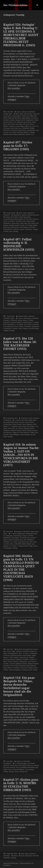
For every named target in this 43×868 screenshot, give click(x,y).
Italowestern (7, 223)
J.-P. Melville (19, 324)
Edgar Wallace (26, 118)
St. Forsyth (12, 132)
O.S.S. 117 (35, 126)
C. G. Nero (24, 653)
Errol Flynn (35, 118)
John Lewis (33, 542)
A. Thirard (14, 534)
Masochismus (15, 227)
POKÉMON (26, 128)
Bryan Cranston (20, 422)
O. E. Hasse (12, 546)
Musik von (33, 651)
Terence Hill (24, 668)
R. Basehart (7, 329)
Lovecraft (12, 126)
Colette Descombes (25, 217)
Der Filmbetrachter (15, 5)
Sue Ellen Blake (34, 329)
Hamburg (20, 122)
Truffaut (6, 772)
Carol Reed (31, 763)
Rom (36, 433)
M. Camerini (20, 428)
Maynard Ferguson (16, 431)
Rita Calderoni (31, 666)
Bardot (35, 534)
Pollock (16, 666)
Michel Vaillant (27, 431)
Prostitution (28, 327)
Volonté (35, 670)
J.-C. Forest (13, 542)
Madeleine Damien (21, 664)
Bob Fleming (28, 114)
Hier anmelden (14, 88)
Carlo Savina (7, 116)
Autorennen (24, 418)
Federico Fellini (23, 316)
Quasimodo (35, 327)
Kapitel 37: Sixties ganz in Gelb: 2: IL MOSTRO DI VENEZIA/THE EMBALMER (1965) (21, 785)
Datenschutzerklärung (11, 863)
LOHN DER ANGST (20, 544)
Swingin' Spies (8, 114)
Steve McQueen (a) (27, 435)
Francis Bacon (24, 658)
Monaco (35, 431)
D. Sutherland (33, 653)
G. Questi (11, 221)
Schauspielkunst (13, 653)
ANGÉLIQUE (21, 534)
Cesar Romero (30, 422)
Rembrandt (23, 666)
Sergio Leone (7, 770)
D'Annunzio (7, 655)
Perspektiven (7, 763)
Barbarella (29, 534)
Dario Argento (19, 219)
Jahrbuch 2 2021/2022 (23, 761)
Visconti (30, 670)
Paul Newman (24, 227)
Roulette (6, 435)
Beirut (17, 114)
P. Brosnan (7, 128)
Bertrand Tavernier (33, 215)
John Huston (28, 324)
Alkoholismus (17, 215)
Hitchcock (16, 662)
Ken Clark (26, 124)
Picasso (21, 327)
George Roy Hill (20, 120)
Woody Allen (24, 772)
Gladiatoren (29, 120)
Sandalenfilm (31, 130)
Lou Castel (29, 225)
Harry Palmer (27, 122)
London (22, 225)
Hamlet (10, 662)
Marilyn (35, 225)
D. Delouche (13, 320)
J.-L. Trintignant (13, 426)
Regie (12, 318)
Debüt (24, 116)
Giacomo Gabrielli (16, 322)
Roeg (31, 546)
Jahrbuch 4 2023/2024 (23, 532)
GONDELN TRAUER (22, 660)
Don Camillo (31, 538)
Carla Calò (36, 114)
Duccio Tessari (22, 320)
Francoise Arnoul (18, 540)
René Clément (11, 768)
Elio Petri (29, 219)
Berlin (22, 114)
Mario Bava (7, 227)
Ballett (31, 420)
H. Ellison (32, 660)
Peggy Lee (16, 433)
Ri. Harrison (14, 130)
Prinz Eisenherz (25, 433)
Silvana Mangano (15, 435)
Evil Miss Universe (9, 120)
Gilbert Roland (17, 424)
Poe (12, 666)
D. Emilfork (23, 538)
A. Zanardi (18, 420)
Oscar (16, 327)
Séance (10, 668)
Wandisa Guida (8, 134)
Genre (19, 112)
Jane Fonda (11, 124)
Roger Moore (22, 130)
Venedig (32, 132)
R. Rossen (15, 329)
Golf (25, 540)
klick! (31, 124)
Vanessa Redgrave (15, 670)
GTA (15, 122)
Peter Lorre (18, 128)
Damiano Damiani (17, 655)
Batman (24, 215)
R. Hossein (20, 546)
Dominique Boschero (14, 118)
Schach (22, 229)
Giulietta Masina (27, 322)
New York (30, 766)
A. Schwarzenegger (21, 763)
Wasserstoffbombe (19, 134)
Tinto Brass (29, 229)
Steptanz (26, 329)
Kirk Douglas (31, 426)
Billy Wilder (11, 422)
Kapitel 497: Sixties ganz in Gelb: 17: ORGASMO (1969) (18, 146)
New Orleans (23, 766)
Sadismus (16, 229)
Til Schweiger (7, 548)
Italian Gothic (31, 221)
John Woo (6, 544)
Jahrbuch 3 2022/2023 (23, 651)
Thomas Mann (30, 770)
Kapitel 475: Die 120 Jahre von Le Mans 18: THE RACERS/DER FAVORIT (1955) (20, 344)
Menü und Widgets (37, 7)
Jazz (28, 542)
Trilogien (35, 229)
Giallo (25, 213)
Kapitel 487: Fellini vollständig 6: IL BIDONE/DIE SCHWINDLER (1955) (19, 244)
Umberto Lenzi (8, 231)
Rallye (32, 433)
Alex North (25, 420)
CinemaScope (8, 424)
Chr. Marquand (8, 536)
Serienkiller (7, 858)
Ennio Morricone (28, 649)
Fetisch (35, 219)
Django (6, 658)
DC (24, 219)
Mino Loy (28, 126)
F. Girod (11, 658)
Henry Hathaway (27, 424)
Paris (12, 128)
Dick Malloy (30, 116)
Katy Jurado (22, 426)
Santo (20, 329)
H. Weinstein (18, 221)
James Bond (21, 542)
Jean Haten (19, 124)
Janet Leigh (24, 223)
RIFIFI (26, 546)
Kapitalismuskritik (14, 225)
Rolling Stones (8, 229)
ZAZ (33, 134)
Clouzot (25, 536)
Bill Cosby (6, 217)
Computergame (17, 116)
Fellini (10, 540)
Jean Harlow (32, 223)
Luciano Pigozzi (20, 126)
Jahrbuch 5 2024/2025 (28, 112)
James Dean (15, 223)
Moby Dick (10, 327)
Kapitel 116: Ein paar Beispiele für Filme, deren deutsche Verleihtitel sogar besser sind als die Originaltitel (19, 686)
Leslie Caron (11, 428)
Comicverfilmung (8, 219)
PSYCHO (33, 227)
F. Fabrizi (30, 320)
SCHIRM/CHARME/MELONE (29, 768)
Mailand (26, 428)
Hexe (24, 221)
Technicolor (16, 668)
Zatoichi (28, 134)
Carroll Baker (14, 217)
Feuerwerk (7, 322)
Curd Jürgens (15, 538)
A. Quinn (20, 318)
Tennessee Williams (23, 132)
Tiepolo (31, 668)
